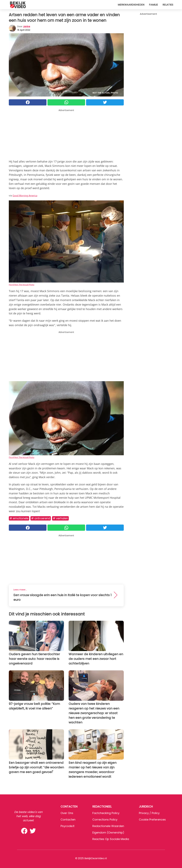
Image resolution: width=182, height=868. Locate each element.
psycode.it (68, 826)
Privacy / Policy (149, 813)
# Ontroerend (41, 518)
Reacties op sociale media (111, 839)
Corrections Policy (105, 820)
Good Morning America (25, 195)
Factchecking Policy (106, 813)
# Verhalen (60, 518)
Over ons (67, 813)
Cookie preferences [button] (152, 820)
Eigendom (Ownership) (108, 833)
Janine (27, 26)
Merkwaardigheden (131, 5)
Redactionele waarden (108, 826)
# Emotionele (19, 518)
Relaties (168, 5)
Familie (153, 5)
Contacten (68, 820)
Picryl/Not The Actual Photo (22, 285)
